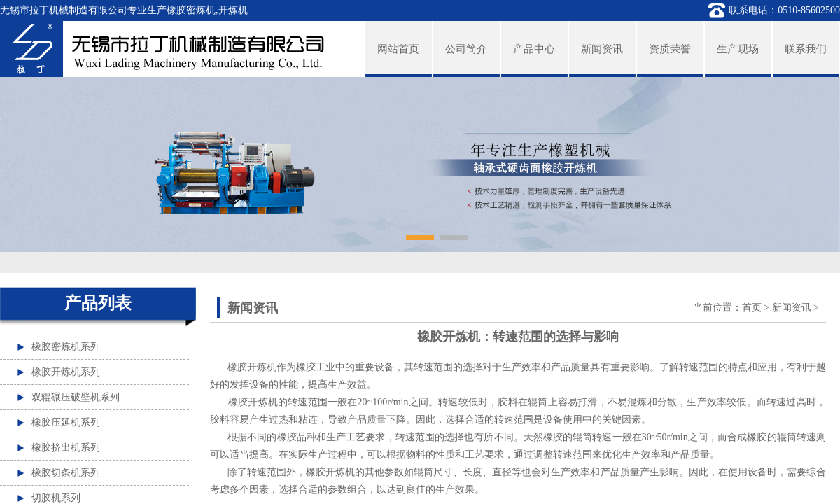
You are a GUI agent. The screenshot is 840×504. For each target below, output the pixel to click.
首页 (752, 308)
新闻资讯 (792, 308)
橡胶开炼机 (253, 402)
